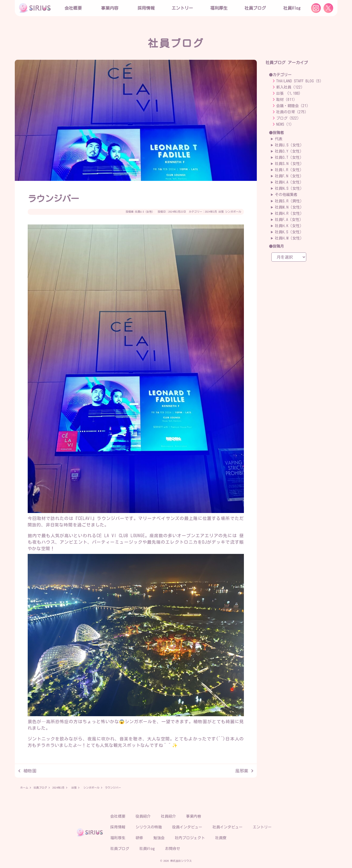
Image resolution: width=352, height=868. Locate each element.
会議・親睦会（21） (293, 106)
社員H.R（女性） (289, 213)
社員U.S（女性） (145, 212)
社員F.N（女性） (289, 176)
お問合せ (173, 849)
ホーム (24, 788)
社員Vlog (292, 8)
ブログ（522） (288, 118)
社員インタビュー (227, 827)
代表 (279, 139)
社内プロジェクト (190, 838)
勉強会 (159, 838)
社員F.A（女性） (289, 220)
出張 (221, 212)
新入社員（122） (290, 87)
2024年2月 (211, 212)
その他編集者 (286, 195)
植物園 (30, 771)
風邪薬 (242, 771)
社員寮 (221, 838)
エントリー (182, 8)
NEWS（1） (285, 124)
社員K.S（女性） (289, 232)
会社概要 (118, 816)
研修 (139, 838)
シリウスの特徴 (149, 827)
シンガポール (233, 212)
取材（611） (287, 100)
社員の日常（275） (292, 112)
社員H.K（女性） (289, 226)
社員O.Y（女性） (289, 151)
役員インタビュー (187, 827)
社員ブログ (255, 8)
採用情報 (118, 827)
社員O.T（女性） (289, 157)
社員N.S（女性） (289, 188)
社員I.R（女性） (289, 170)
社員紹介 (168, 816)
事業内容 (110, 8)
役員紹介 (143, 816)
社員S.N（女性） (289, 164)
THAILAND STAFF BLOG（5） (300, 81)
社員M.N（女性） (289, 207)
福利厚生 (118, 838)
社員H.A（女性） (289, 182)
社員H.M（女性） (289, 238)
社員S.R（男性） (289, 201)
